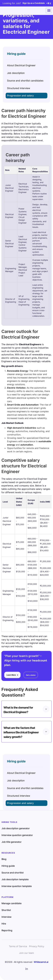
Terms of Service (18, 946)
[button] (49, 11)
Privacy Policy (37, 946)
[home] (12, 11)
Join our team (26, 953)
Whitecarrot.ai (41, 962)
